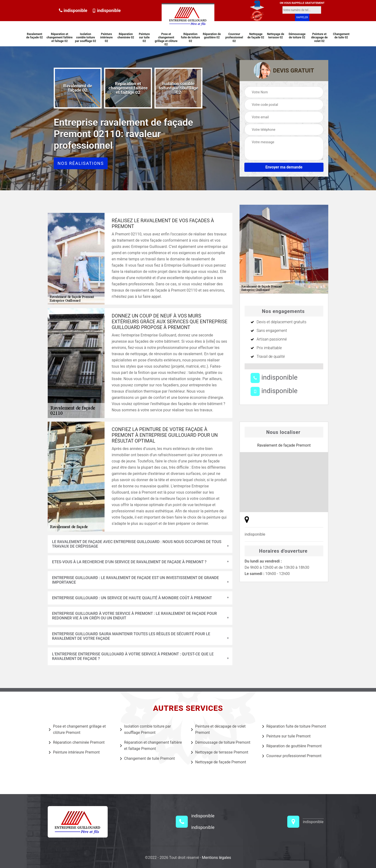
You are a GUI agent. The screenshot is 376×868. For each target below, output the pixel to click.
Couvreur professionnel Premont (292, 756)
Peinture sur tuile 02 (144, 38)
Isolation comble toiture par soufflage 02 (86, 38)
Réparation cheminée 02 (126, 36)
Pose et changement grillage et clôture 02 (166, 39)
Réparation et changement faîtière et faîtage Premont (151, 745)
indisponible (73, 10)
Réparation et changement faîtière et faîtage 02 (60, 38)
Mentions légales (216, 858)
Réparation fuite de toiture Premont (294, 726)
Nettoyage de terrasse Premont (220, 752)
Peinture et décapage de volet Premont (218, 729)
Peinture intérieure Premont (74, 752)
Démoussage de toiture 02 (297, 36)
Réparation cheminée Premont (77, 742)
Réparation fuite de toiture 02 (191, 38)
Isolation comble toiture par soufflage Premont (146, 729)
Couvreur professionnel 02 (234, 38)
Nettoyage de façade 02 (256, 36)
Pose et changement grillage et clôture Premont (77, 729)
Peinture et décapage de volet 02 (320, 38)
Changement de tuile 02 (341, 36)
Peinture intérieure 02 (106, 38)
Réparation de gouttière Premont (292, 746)
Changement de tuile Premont (148, 758)
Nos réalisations (81, 163)
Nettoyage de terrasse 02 (276, 36)
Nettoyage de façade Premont (219, 762)
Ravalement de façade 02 (35, 36)
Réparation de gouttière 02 (212, 36)
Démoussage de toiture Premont (221, 742)
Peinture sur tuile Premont (287, 736)
